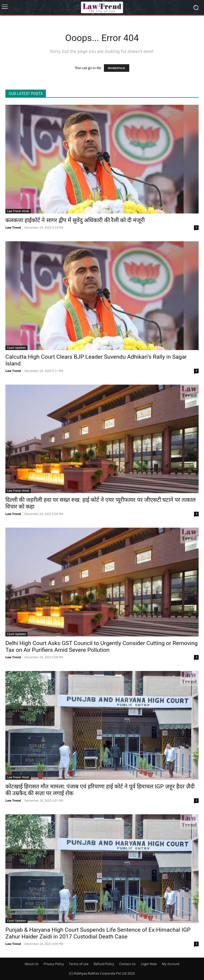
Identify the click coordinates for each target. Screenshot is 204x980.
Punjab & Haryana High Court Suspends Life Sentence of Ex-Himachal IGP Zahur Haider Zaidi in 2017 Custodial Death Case (98, 933)
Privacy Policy (54, 964)
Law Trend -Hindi (18, 211)
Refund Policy (104, 964)
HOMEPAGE (117, 68)
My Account (171, 964)
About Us (31, 964)
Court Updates (16, 348)
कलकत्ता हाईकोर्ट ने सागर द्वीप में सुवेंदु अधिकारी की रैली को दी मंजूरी (75, 220)
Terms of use (79, 964)
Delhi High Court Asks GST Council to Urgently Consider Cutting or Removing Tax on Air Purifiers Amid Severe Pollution (102, 647)
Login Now (149, 964)
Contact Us (127, 964)
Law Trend (13, 227)
